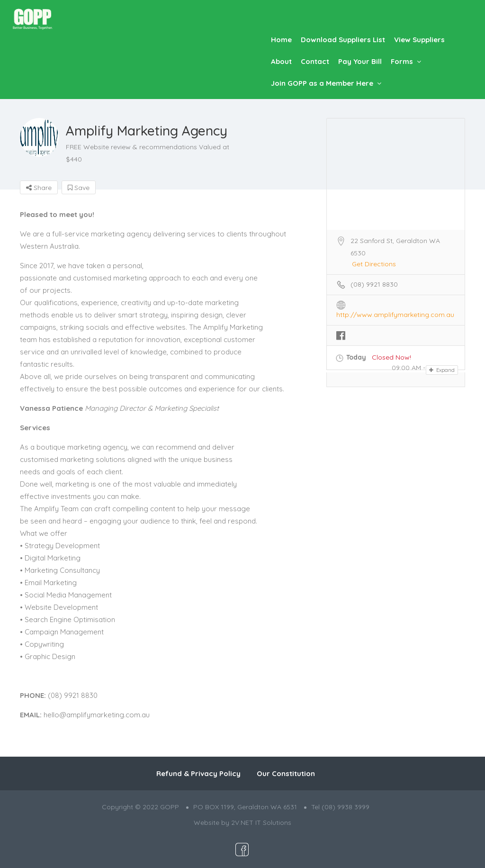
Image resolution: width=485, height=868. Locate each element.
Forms (402, 61)
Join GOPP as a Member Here (322, 83)
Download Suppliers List (343, 40)
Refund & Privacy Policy (198, 773)
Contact (315, 61)
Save (79, 188)
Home (281, 40)
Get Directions (374, 264)
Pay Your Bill (360, 61)
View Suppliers (419, 40)
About (281, 61)
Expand (442, 370)
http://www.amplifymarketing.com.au (395, 315)
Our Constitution (286, 773)
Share (39, 188)
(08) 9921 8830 (374, 284)
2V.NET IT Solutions (261, 823)
